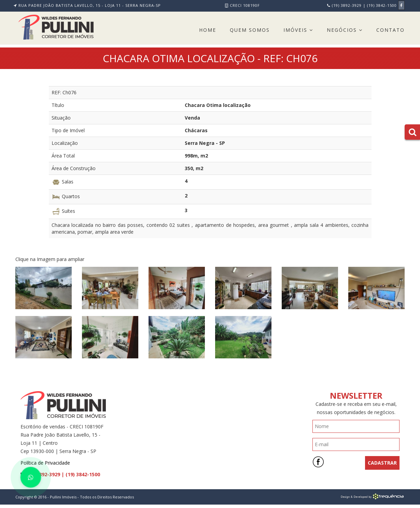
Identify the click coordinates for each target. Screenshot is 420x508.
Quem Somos (250, 30)
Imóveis (298, 30)
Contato (390, 30)
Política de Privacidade (45, 463)
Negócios (345, 30)
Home (208, 30)
